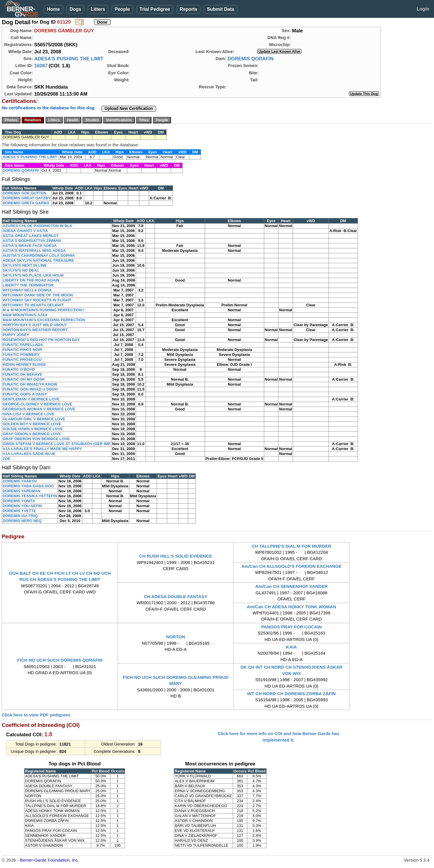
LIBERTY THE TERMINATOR (28, 285)
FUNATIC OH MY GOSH (24, 379)
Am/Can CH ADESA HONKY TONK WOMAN (291, 607)
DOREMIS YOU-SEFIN (22, 506)
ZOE (7, 459)
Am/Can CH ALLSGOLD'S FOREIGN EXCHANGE (292, 566)
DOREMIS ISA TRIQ (20, 516)
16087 (41, 66)
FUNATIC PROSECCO (22, 360)
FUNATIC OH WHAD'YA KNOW (30, 384)
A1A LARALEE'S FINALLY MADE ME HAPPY (42, 449)
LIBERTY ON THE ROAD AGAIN (31, 280)
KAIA (291, 647)
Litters (98, 9)
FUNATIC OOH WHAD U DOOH (30, 389)
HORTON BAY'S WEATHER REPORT (35, 330)
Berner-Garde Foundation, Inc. (49, 860)
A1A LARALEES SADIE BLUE (29, 454)
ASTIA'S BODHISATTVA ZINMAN (32, 241)
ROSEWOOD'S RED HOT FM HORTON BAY (41, 340)
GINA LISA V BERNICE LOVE (29, 414)
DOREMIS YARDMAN (21, 491)
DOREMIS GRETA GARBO (26, 203)
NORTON (176, 637)
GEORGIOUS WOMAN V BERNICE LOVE (39, 409)
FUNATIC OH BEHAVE (22, 374)
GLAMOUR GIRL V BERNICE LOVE (34, 419)
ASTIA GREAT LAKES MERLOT (31, 236)
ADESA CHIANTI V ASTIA (25, 231)
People (122, 9)
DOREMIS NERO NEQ (22, 521)
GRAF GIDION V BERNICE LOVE (32, 434)
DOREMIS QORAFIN (250, 59)
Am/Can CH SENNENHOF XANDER (291, 586)
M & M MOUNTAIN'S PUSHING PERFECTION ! (44, 310)
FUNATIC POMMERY (21, 355)
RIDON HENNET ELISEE (24, 364)
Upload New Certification (129, 108)
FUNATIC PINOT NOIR (22, 350)
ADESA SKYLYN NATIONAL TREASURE (38, 260)
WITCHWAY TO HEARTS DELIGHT (33, 305)
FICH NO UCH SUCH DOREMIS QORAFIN (60, 660)
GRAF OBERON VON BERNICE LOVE (36, 439)
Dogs (75, 9)
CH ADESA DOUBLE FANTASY (176, 596)
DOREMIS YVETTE (19, 511)
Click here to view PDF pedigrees (36, 715)
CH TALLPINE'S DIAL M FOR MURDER (291, 546)
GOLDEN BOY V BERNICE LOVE (32, 424)
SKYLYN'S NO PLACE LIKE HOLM (33, 275)
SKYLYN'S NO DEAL (21, 270)
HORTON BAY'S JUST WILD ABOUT (35, 325)
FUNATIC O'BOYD (19, 369)
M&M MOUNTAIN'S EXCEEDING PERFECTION (44, 320)
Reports (188, 9)
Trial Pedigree (155, 9)
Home (53, 9)
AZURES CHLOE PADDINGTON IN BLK (37, 226)
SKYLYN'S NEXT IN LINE (25, 265)
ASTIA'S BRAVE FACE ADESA (30, 246)
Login (423, 9)
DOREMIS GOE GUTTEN (24, 193)
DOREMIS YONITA (19, 501)
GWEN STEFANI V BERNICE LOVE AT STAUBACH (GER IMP (57, 444)
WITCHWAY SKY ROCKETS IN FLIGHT (37, 300)
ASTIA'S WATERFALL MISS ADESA (34, 251)
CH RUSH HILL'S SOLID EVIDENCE (176, 556)
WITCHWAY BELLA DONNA (27, 290)
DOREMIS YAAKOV (20, 481)
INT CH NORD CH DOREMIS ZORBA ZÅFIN (292, 694)
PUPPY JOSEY (16, 335)
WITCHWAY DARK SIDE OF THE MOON (38, 295)
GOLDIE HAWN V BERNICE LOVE (33, 429)
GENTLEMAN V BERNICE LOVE (31, 399)
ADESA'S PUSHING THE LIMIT (69, 59)
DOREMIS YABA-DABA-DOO (28, 486)
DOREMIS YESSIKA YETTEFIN (30, 496)
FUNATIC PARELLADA (23, 345)
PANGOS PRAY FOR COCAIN (291, 627)
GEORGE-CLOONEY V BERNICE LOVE (37, 404)
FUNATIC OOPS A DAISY (25, 394)
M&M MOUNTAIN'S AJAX (25, 315)
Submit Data (220, 9)
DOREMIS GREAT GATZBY (27, 198)
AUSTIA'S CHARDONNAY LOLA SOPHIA (39, 255)
